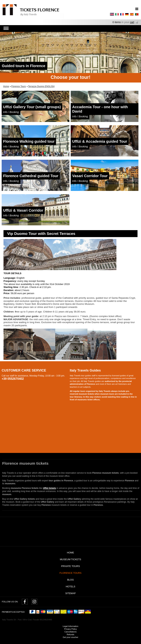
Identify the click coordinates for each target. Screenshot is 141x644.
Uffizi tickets (49, 488)
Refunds (71, 634)
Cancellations (70, 632)
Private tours (70, 566)
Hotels (70, 587)
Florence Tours (70, 573)
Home (71, 553)
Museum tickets (70, 559)
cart (132, 22)
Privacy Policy (70, 629)
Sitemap (70, 593)
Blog (70, 580)
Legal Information (71, 626)
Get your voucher (70, 637)
